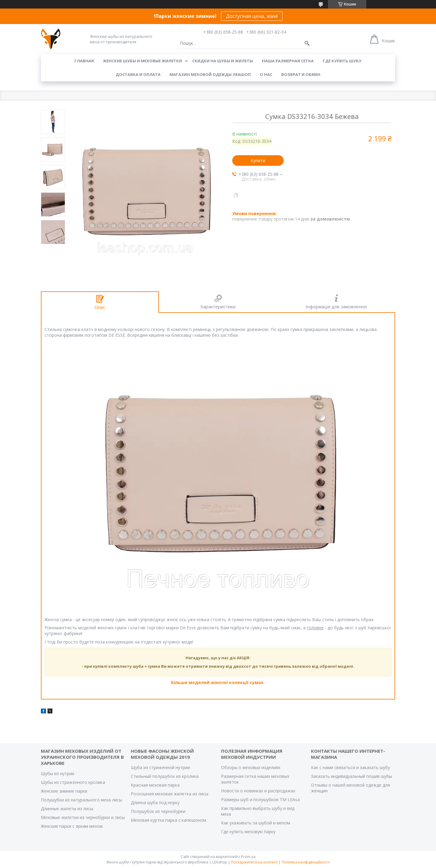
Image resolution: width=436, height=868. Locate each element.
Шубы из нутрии (58, 773)
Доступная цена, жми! (252, 16)
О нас (266, 74)
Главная (84, 61)
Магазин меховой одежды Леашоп (210, 74)
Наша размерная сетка (288, 61)
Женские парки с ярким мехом (72, 826)
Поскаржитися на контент (254, 862)
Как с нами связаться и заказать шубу (350, 767)
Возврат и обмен (301, 74)
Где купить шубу (342, 61)
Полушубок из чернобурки (158, 811)
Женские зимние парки (64, 791)
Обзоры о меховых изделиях (251, 767)
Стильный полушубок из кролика (165, 776)
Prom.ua (248, 857)
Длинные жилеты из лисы (67, 809)
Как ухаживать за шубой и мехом (256, 823)
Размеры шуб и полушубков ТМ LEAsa (260, 799)
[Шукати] (307, 43)
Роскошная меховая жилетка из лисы (170, 794)
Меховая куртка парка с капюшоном (168, 820)
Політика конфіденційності (306, 862)
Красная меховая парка (155, 785)
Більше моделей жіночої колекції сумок (217, 682)
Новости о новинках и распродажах (258, 791)
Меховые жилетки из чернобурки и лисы (83, 817)
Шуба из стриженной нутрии (160, 767)
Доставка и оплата (138, 74)
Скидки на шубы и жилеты (223, 61)
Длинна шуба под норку (155, 802)
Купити (258, 160)
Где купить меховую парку (248, 832)
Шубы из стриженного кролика (73, 782)
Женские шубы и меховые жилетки (142, 61)
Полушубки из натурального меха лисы (81, 800)
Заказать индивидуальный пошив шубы (352, 776)
